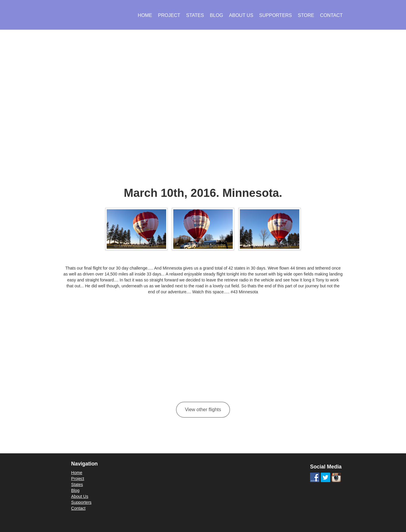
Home (145, 15)
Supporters (276, 15)
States (195, 15)
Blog (216, 15)
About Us (241, 15)
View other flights (203, 410)
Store (306, 15)
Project (169, 15)
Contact (331, 15)
